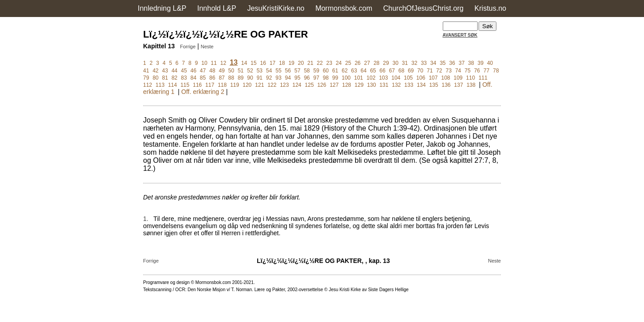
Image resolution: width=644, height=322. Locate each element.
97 (316, 78)
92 (269, 78)
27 (367, 63)
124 (297, 85)
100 (346, 78)
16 (263, 63)
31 (405, 63)
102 (371, 78)
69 (411, 71)
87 (222, 78)
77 (486, 71)
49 (222, 71)
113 (160, 85)
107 (433, 78)
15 (253, 63)
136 (446, 85)
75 (468, 71)
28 (376, 63)
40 (490, 63)
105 (408, 78)
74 (458, 71)
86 (212, 78)
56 (288, 71)
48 (212, 71)
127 (334, 85)
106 (421, 78)
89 (240, 78)
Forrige (188, 47)
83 (184, 78)
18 (282, 63)
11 (214, 63)
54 (269, 71)
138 (471, 85)
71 (430, 71)
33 (424, 63)
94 (288, 78)
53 (260, 71)
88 (231, 78)
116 (197, 85)
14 (244, 63)
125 (309, 85)
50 (231, 71)
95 (297, 78)
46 (193, 71)
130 (372, 85)
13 (234, 62)
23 (329, 63)
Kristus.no (490, 8)
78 (496, 71)
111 (483, 78)
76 (477, 71)
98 (326, 78)
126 (322, 85)
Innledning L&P (162, 8)
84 (193, 78)
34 (433, 63)
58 (307, 71)
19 (291, 63)
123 (284, 85)
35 (443, 63)
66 (383, 71)
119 (235, 85)
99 (335, 78)
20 (301, 63)
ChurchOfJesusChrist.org (424, 8)
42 (155, 71)
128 (347, 85)
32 (414, 63)
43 (165, 71)
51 (240, 71)
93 (278, 78)
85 (203, 78)
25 (348, 63)
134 (421, 85)
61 (335, 71)
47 (203, 71)
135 (434, 85)
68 (401, 71)
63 (354, 71)
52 (250, 71)
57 (297, 71)
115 (185, 85)
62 (345, 71)
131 (384, 85)
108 (445, 78)
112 (148, 85)
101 (359, 78)
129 (359, 85)
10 (204, 63)
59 (316, 71)
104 (396, 78)
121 (259, 85)
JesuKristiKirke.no (276, 8)
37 (461, 63)
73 (449, 71)
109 (458, 78)
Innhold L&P (217, 8)
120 (247, 85)
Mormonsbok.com (344, 8)
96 (307, 78)
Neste (207, 47)
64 (363, 71)
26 (358, 63)
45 (184, 71)
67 (392, 71)
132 (396, 85)
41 (146, 71)
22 (320, 63)
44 (174, 71)
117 (210, 85)
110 (470, 78)
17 (273, 63)
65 (373, 71)
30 (395, 63)
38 (471, 63)
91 (260, 78)
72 (439, 71)
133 (409, 85)
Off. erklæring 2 (203, 92)
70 (420, 71)
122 (272, 85)
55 (278, 71)
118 (222, 85)
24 (339, 63)
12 (223, 63)
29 (386, 63)
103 (383, 78)
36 (452, 63)
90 (250, 78)
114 (173, 85)
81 (165, 78)
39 (481, 63)
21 (310, 63)
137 (458, 85)
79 (146, 78)
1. (146, 219)
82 (174, 78)
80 (155, 78)
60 (326, 71)
